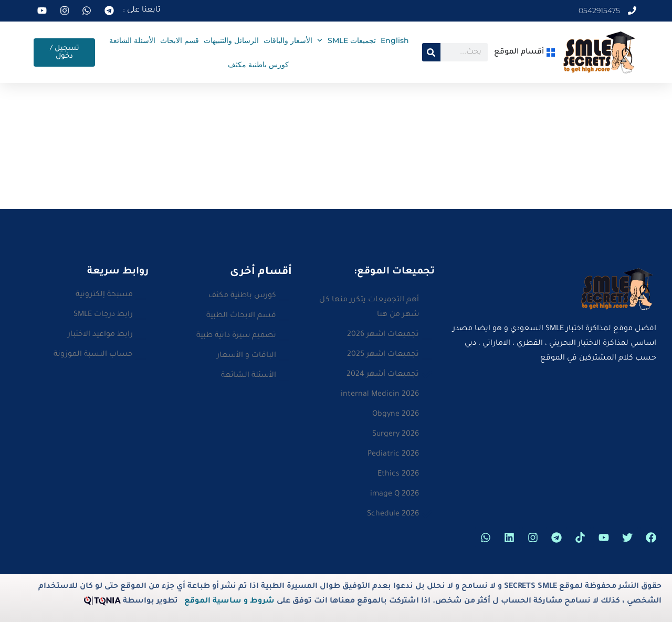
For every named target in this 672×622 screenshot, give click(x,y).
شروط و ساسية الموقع (229, 602)
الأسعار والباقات (288, 40)
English (395, 40)
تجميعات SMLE (346, 40)
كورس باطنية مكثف (258, 65)
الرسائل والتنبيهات (231, 40)
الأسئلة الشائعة (132, 40)
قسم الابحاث (180, 40)
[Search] (431, 52)
